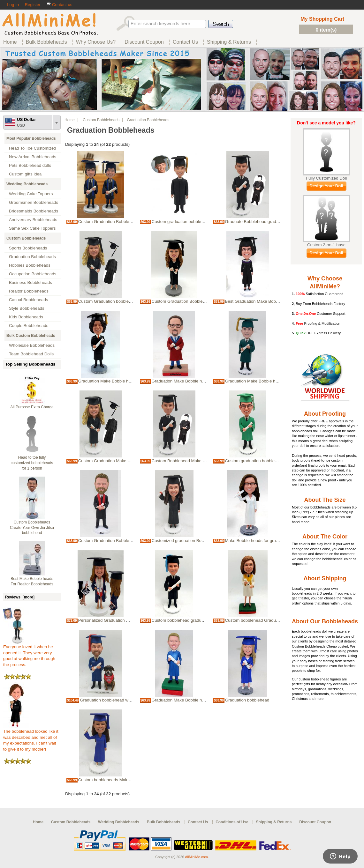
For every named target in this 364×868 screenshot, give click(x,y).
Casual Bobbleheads (28, 300)
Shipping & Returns (274, 822)
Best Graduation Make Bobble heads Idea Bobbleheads (277, 301)
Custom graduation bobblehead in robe (262, 461)
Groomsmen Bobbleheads (34, 202)
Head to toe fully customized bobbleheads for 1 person (32, 463)
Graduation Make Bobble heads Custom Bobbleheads (276, 381)
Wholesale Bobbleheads (32, 345)
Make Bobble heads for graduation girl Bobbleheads (274, 541)
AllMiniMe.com (196, 857)
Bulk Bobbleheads (164, 822)
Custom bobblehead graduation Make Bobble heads (201, 620)
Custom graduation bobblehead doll (185, 222)
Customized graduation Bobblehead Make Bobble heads (205, 541)
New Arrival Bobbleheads (33, 157)
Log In (13, 5)
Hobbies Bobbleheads (30, 265)
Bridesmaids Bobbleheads (34, 211)
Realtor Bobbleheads (29, 291)
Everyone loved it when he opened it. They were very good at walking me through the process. (29, 654)
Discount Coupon (315, 822)
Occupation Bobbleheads (33, 274)
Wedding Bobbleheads (27, 184)
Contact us (59, 5)
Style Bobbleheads (27, 308)
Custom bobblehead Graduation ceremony (265, 620)
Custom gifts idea (25, 174)
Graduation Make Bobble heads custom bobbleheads (128, 381)
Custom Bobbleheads (26, 238)
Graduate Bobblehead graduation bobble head (269, 222)
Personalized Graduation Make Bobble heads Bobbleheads (134, 620)
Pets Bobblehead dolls (30, 165)
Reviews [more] (20, 597)
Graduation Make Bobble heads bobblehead (193, 381)
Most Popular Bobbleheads (31, 138)
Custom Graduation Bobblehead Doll (186, 301)
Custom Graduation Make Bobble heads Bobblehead (128, 461)
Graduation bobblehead (247, 700)
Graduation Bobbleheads (32, 257)
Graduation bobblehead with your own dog (120, 700)
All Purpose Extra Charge (32, 407)
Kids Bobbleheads (26, 317)
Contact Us (198, 822)
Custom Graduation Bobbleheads (110, 541)
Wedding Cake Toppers (31, 194)
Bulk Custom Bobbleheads (31, 336)
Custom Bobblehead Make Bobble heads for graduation (204, 461)
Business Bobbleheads (30, 282)
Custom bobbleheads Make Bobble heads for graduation (131, 780)
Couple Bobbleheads (29, 326)
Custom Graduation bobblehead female (115, 301)
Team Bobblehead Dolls (31, 354)
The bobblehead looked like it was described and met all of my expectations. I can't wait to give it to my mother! (31, 738)
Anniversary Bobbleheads (33, 220)
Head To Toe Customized (33, 148)
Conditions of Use (232, 822)
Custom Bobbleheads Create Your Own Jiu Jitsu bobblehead (32, 528)
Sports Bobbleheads (28, 248)
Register (32, 5)
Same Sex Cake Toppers (32, 228)
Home (70, 120)
